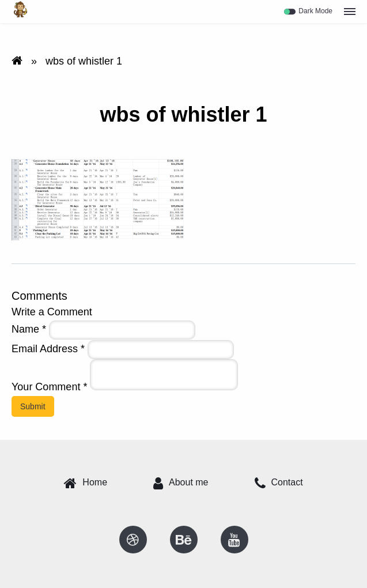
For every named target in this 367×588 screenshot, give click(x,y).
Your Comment (49, 387)
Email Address (48, 349)
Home (86, 483)
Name (29, 329)
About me (181, 483)
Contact (279, 483)
